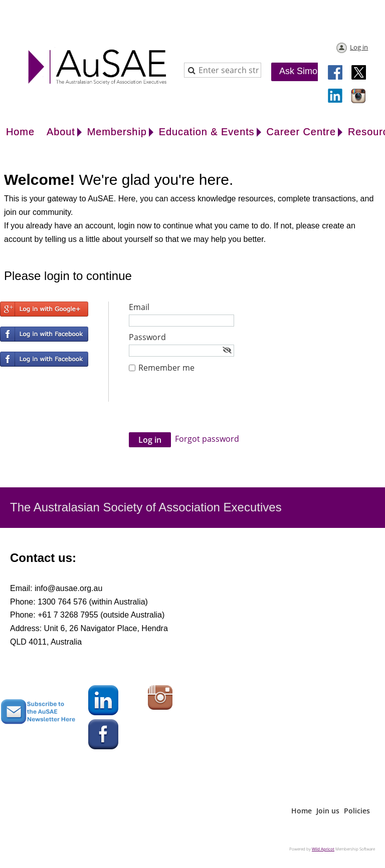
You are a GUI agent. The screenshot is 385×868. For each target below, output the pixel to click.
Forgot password (207, 439)
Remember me (166, 368)
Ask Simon (301, 71)
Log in (359, 47)
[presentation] (205, 408)
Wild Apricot (323, 849)
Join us (328, 811)
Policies (357, 811)
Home (302, 811)
